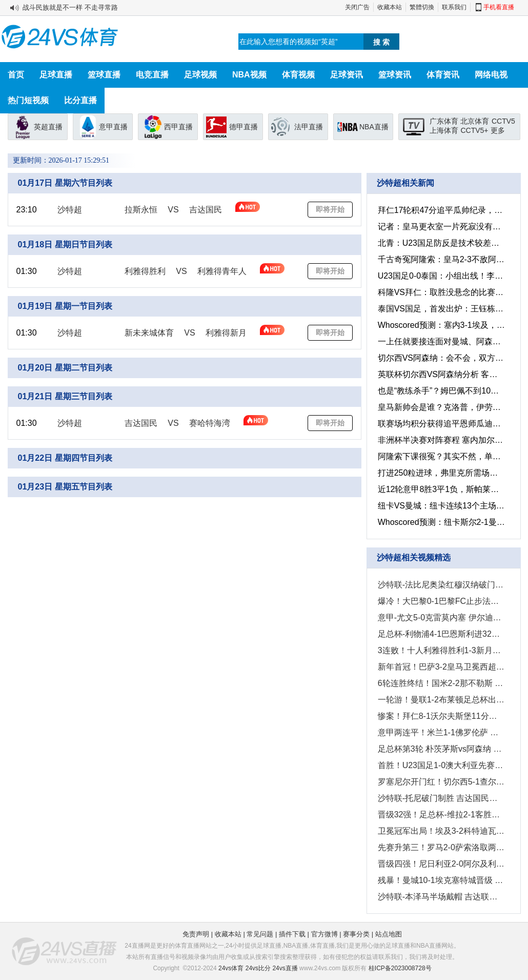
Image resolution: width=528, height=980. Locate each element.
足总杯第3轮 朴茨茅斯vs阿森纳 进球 (440, 749)
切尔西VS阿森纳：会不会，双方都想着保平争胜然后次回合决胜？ (440, 358)
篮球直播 (104, 75)
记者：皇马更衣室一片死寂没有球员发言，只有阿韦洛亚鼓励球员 (440, 227)
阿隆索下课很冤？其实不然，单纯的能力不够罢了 (440, 456)
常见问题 (260, 934)
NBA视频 (249, 75)
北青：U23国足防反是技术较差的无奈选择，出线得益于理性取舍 (440, 243)
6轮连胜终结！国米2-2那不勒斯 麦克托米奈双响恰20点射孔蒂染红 (440, 683)
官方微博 (324, 934)
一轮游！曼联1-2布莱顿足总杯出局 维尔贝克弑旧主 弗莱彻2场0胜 (440, 700)
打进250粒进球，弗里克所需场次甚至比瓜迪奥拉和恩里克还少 (440, 473)
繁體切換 (422, 7)
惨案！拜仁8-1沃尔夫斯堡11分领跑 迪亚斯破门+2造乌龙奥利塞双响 (440, 716)
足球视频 (200, 75)
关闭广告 (357, 7)
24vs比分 (258, 968)
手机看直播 (499, 7)
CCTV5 (503, 121)
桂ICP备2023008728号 (400, 968)
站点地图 (389, 934)
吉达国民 (206, 210)
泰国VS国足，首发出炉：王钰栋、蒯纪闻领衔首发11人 (440, 309)
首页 (16, 75)
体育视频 (298, 75)
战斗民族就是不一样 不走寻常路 (70, 7)
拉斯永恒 (141, 210)
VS (173, 210)
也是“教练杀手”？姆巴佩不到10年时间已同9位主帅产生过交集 (440, 391)
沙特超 (70, 210)
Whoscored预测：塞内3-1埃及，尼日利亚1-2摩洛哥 (440, 325)
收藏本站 (390, 7)
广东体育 (444, 121)
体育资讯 (443, 75)
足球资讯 (347, 75)
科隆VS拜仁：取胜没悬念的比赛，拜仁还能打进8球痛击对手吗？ (440, 292)
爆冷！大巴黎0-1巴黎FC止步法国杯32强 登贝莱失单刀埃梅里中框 (440, 601)
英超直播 (48, 127)
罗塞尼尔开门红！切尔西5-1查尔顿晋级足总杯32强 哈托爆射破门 (440, 782)
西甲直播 (178, 127)
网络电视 (491, 75)
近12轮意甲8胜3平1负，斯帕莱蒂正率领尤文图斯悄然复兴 (440, 489)
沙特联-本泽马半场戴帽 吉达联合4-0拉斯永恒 (440, 897)
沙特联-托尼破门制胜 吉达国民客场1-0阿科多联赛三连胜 (440, 798)
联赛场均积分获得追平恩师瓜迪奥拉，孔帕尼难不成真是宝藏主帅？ (440, 424)
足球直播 (56, 75)
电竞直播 (152, 75)
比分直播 (80, 100)
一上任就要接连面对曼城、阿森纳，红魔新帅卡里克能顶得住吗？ (440, 341)
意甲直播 (113, 127)
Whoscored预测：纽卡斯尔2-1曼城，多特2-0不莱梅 (440, 522)
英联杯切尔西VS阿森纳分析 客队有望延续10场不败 (440, 374)
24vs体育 (231, 968)
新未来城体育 (149, 333)
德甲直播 (243, 127)
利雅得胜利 (145, 271)
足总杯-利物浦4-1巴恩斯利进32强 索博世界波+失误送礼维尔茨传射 (440, 634)
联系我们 (454, 7)
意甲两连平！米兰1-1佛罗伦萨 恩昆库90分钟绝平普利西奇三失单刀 (440, 732)
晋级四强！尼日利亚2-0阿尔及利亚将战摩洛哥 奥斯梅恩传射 (440, 864)
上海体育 (444, 130)
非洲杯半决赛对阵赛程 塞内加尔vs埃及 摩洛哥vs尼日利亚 (440, 440)
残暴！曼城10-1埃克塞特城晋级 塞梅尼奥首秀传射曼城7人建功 (440, 880)
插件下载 (292, 934)
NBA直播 (374, 127)
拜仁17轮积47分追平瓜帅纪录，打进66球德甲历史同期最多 (440, 210)
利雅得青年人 (222, 271)
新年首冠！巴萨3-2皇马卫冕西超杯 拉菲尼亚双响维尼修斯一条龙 (440, 667)
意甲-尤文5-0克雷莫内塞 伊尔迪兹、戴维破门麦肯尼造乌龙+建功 (440, 618)
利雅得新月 (226, 333)
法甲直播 (309, 127)
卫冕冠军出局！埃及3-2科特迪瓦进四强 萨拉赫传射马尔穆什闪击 (440, 831)
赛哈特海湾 (210, 423)
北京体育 (475, 121)
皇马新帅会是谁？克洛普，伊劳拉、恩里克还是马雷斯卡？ (440, 407)
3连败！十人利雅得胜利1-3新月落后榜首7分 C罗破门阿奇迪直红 (440, 650)
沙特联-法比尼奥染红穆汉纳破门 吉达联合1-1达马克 (440, 585)
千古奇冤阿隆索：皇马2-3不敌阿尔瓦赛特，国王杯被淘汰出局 (440, 259)
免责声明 (196, 934)
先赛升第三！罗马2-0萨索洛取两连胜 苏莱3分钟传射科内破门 (440, 847)
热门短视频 (28, 100)
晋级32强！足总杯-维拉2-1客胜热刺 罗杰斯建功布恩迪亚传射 (440, 815)
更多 (498, 130)
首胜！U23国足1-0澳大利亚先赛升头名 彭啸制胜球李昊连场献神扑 (440, 765)
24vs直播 (285, 968)
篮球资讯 (395, 75)
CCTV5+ (474, 130)
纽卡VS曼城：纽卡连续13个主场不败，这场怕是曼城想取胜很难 (440, 506)
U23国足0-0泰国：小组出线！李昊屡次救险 (440, 276)
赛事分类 (356, 934)
